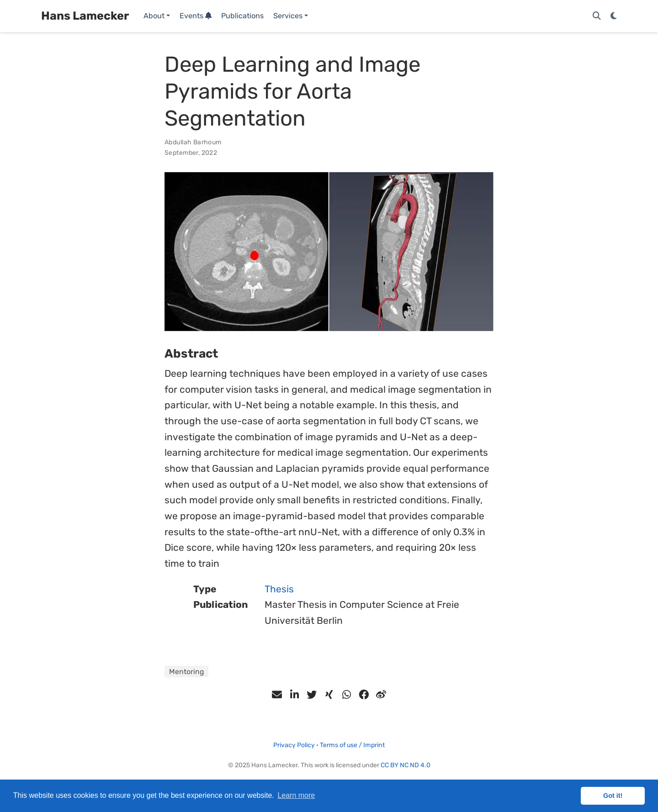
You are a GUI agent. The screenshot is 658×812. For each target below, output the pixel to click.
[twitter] (312, 695)
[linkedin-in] (294, 695)
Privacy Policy (294, 745)
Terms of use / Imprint (353, 745)
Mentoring (186, 672)
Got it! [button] (613, 796)
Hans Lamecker (85, 16)
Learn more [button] (296, 795)
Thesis (279, 589)
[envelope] (277, 695)
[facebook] (364, 695)
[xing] (329, 695)
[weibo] (381, 695)
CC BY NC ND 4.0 (406, 765)
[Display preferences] (614, 16)
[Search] (597, 16)
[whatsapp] (346, 695)
